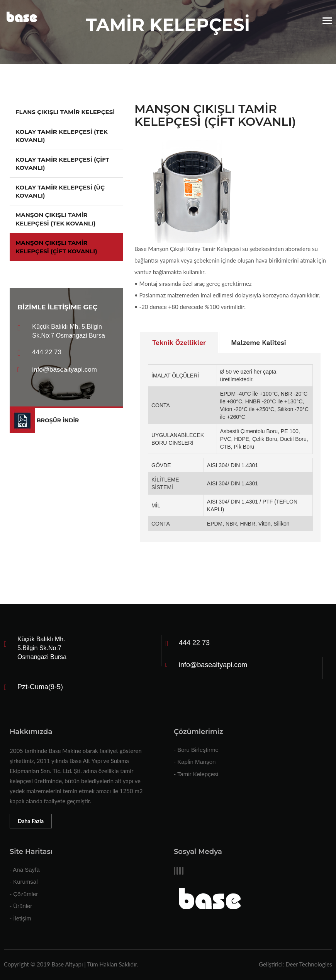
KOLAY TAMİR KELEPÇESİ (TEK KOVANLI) (62, 136)
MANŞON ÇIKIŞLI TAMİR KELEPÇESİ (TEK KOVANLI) (55, 219)
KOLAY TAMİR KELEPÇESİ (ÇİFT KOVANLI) (62, 164)
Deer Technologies (309, 964)
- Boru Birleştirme (196, 750)
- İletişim (20, 918)
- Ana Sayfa (25, 870)
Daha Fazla (31, 821)
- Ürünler (21, 906)
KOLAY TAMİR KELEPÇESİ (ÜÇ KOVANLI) (60, 191)
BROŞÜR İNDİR (58, 420)
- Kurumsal (24, 882)
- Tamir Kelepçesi (196, 774)
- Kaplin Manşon (195, 762)
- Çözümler (24, 894)
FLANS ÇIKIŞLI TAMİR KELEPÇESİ (65, 112)
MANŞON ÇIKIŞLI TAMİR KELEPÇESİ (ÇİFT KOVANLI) (56, 247)
